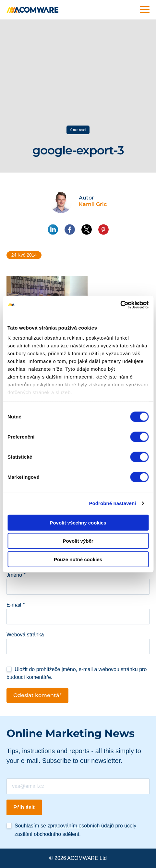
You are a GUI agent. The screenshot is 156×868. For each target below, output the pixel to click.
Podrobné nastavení (112, 503)
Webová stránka (25, 635)
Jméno (16, 575)
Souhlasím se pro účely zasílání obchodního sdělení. (75, 830)
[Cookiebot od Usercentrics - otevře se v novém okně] (120, 305)
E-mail (16, 605)
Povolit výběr (78, 541)
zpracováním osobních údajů (81, 826)
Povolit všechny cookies (78, 522)
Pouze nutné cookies (78, 559)
